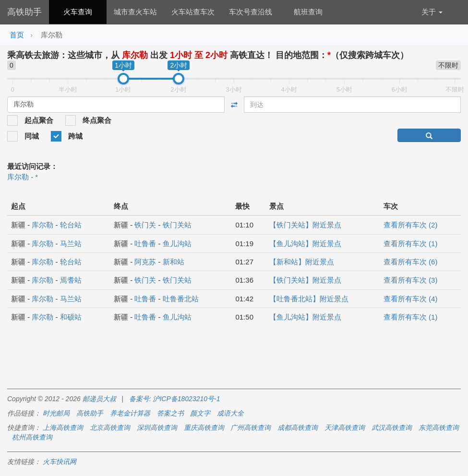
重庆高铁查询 (204, 428)
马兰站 (71, 244)
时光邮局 (56, 413)
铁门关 (145, 225)
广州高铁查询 (251, 428)
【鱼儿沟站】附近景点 (305, 244)
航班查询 (308, 12)
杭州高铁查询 (32, 437)
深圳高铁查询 (157, 428)
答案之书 (170, 413)
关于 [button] (432, 12)
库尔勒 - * (23, 177)
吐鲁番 (145, 244)
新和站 (174, 262)
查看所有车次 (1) (411, 244)
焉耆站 (71, 280)
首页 (17, 35)
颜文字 (200, 413)
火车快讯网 (60, 462)
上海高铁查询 (63, 428)
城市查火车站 (135, 12)
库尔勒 (42, 225)
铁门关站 (177, 225)
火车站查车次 (193, 12)
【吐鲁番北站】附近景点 (309, 299)
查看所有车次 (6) (411, 262)
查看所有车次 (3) (411, 280)
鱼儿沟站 (177, 244)
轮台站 (71, 225)
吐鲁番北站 (181, 299)
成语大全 (230, 413)
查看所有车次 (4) (411, 299)
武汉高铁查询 (392, 428)
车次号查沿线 (251, 12)
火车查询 (78, 12)
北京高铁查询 (110, 428)
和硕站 (71, 317)
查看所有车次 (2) (411, 225)
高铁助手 (24, 12)
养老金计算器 (130, 413)
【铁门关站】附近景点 (305, 225)
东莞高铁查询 (439, 428)
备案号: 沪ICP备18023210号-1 (175, 399)
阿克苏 (145, 262)
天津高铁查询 (345, 428)
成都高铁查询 (298, 428)
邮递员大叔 (99, 399)
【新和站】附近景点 (302, 262)
